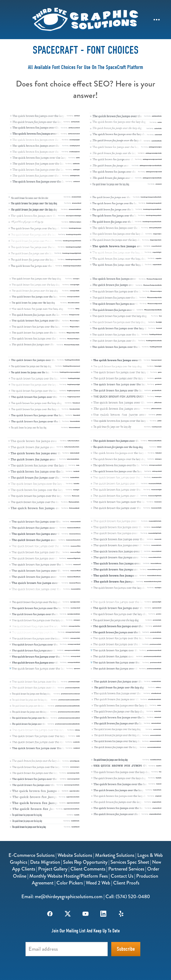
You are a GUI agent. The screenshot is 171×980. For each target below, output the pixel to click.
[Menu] (157, 20)
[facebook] (50, 914)
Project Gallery (53, 869)
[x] (68, 914)
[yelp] (121, 914)
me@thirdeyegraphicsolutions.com (69, 897)
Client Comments (88, 869)
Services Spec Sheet (130, 862)
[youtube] (86, 914)
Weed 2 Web (98, 883)
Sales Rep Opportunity (85, 862)
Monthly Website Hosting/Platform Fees (69, 876)
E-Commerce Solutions (32, 855)
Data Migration (45, 862)
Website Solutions (75, 855)
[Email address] (67, 949)
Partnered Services (126, 869)
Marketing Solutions (115, 855)
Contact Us (122, 876)
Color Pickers (70, 883)
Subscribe (126, 949)
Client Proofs (126, 883)
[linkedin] (103, 914)
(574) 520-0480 (133, 897)
